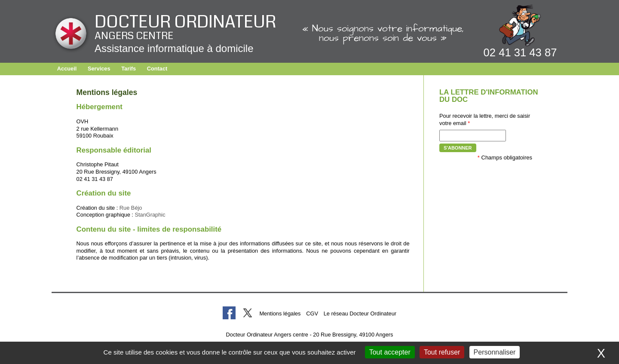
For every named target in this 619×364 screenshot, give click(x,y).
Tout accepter (390, 352)
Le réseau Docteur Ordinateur (360, 314)
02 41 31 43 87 (520, 52)
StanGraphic (150, 215)
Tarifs (129, 69)
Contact (157, 69)
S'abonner (458, 148)
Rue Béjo (131, 208)
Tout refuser (442, 352)
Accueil (67, 69)
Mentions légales (280, 314)
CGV (312, 314)
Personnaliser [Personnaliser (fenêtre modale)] (495, 352)
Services (99, 69)
